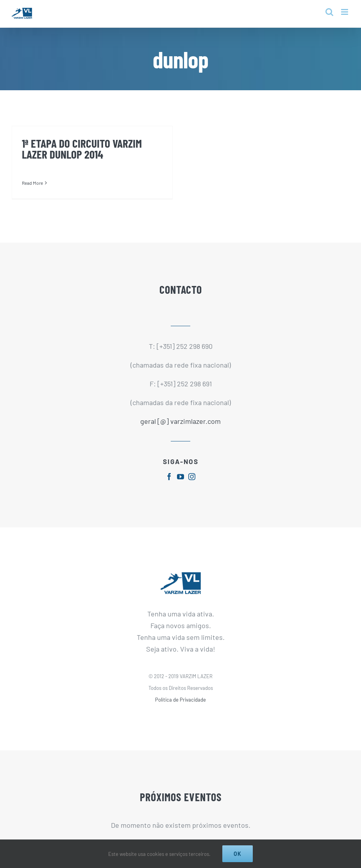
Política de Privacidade (180, 700)
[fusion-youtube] (180, 477)
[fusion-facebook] (169, 477)
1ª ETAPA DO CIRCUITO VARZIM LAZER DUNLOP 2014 (82, 149)
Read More (32, 183)
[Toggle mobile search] (329, 12)
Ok (238, 854)
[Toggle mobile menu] (345, 12)
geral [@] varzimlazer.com (180, 421)
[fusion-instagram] (192, 477)
